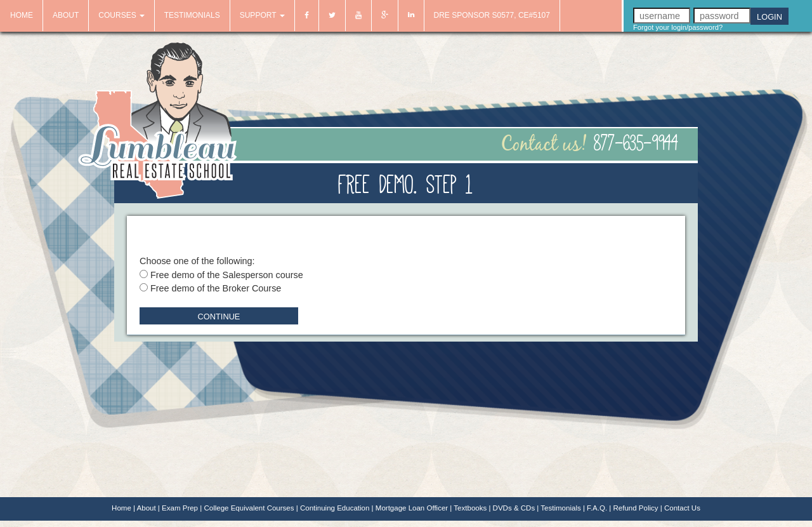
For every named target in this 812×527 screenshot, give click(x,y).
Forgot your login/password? (678, 28)
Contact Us (682, 508)
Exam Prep (180, 508)
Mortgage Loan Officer (412, 508)
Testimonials (560, 508)
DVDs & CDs (514, 508)
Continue (219, 317)
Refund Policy (635, 508)
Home (121, 508)
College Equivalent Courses (249, 508)
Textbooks (470, 508)
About (147, 508)
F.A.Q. (597, 508)
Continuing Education (335, 508)
